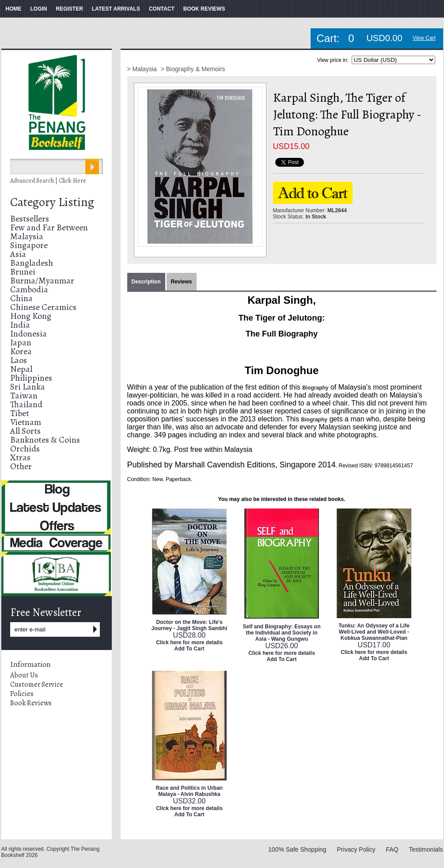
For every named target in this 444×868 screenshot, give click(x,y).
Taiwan (24, 396)
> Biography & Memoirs (193, 69)
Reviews (182, 282)
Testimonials (426, 849)
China (21, 298)
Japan (21, 342)
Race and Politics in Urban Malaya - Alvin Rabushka (189, 791)
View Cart (424, 38)
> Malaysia (143, 69)
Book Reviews (31, 703)
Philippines (31, 378)
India (20, 325)
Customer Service (37, 684)
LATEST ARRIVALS (116, 9)
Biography (315, 388)
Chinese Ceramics (43, 307)
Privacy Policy (356, 849)
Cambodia (29, 289)
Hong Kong (31, 316)
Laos (19, 360)
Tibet (20, 413)
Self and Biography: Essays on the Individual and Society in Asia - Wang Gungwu (281, 633)
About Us (24, 675)
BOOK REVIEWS (204, 9)
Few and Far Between (49, 228)
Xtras (20, 457)
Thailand (26, 404)
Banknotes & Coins (45, 440)
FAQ (392, 849)
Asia (18, 254)
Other (21, 466)
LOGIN (39, 9)
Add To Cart (190, 649)
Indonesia (28, 334)
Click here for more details (189, 642)
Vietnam (26, 422)
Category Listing (52, 202)
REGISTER (70, 9)
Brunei (23, 272)
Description (146, 282)
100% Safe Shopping (297, 849)
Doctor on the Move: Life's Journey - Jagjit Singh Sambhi (189, 625)
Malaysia (27, 236)
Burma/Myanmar (42, 281)
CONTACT (162, 9)
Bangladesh (32, 263)
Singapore (29, 245)
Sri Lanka (28, 387)
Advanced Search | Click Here (48, 181)
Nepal (21, 369)
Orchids (25, 449)
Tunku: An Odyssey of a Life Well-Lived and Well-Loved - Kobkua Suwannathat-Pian (374, 632)
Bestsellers (30, 219)
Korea (21, 351)
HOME (14, 9)
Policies (22, 694)
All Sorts (25, 431)
